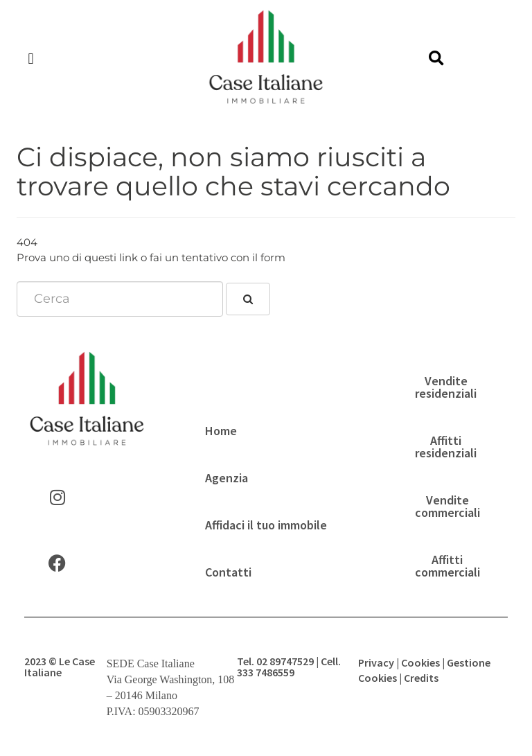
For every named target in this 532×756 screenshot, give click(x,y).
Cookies (420, 662)
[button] (31, 59)
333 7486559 (266, 672)
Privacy (376, 662)
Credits (421, 678)
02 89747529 (285, 661)
